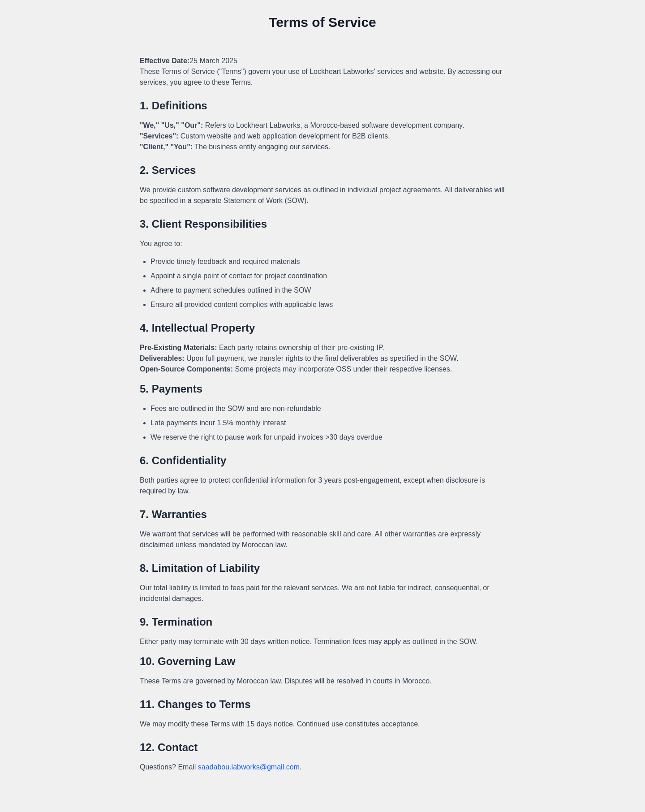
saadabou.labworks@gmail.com (249, 767)
